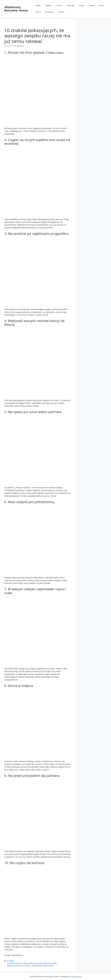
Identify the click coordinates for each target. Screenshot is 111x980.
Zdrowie (92, 5)
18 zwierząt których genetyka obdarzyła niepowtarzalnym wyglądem (32, 963)
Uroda (101, 5)
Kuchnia (61, 12)
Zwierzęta (71, 5)
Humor (38, 12)
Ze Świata (59, 5)
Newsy (38, 5)
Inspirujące (50, 12)
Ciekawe (48, 5)
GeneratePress (76, 977)
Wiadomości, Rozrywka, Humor (16, 9)
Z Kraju (82, 5)
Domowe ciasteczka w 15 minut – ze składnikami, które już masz (30, 966)
